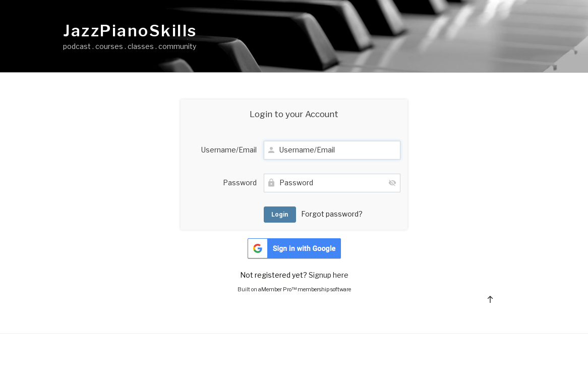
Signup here (329, 275)
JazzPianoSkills (130, 31)
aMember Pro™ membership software (305, 290)
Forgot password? (332, 214)
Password (240, 182)
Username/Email (229, 150)
